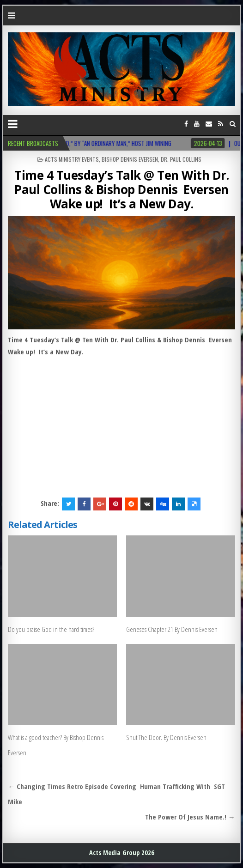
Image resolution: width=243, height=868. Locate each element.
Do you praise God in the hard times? (51, 629)
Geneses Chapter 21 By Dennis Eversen (172, 629)
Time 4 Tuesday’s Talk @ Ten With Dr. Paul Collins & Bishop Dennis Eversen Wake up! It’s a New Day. (121, 189)
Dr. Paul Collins (181, 159)
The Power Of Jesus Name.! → (190, 817)
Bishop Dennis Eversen (130, 159)
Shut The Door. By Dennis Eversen (166, 737)
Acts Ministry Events (72, 159)
